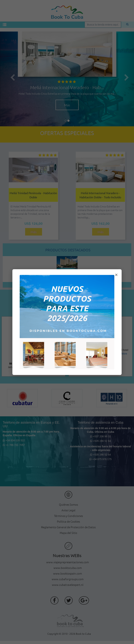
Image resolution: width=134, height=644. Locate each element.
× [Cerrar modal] (116, 275)
